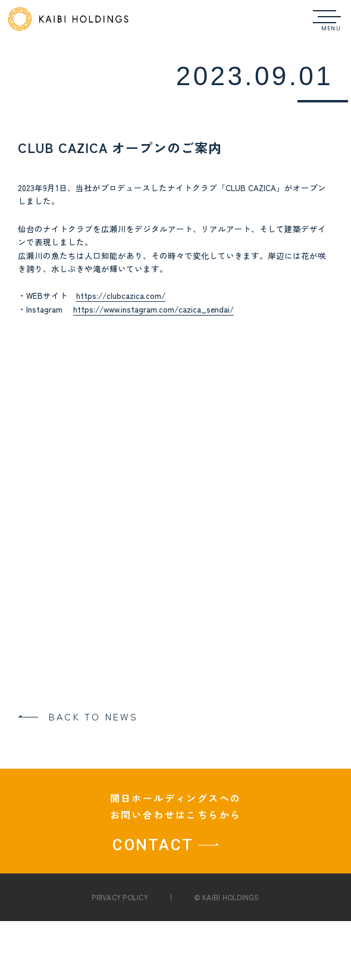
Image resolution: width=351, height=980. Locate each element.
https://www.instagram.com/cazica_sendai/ (153, 309)
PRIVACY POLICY (120, 897)
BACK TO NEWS (93, 716)
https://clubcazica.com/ (121, 295)
